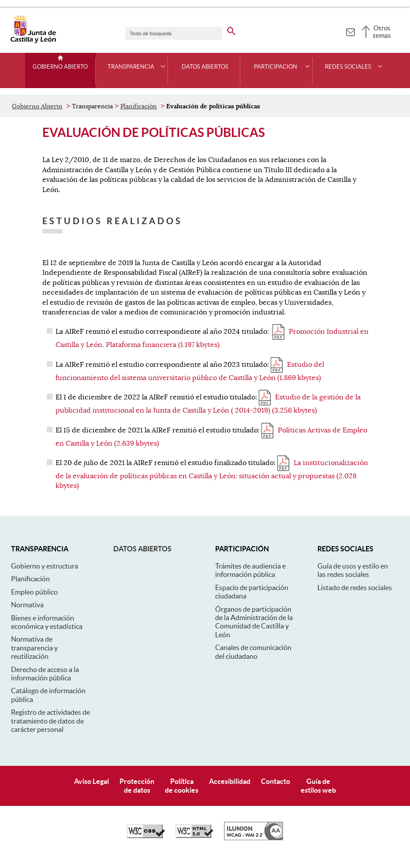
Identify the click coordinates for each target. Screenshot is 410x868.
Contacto (276, 781)
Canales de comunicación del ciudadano (253, 652)
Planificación (139, 106)
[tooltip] (350, 31)
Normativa (27, 605)
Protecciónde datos (137, 785)
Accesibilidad (230, 781)
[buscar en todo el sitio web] (237, 30)
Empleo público (34, 592)
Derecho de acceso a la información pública (45, 674)
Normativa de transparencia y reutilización (34, 648)
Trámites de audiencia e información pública (250, 570)
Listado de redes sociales (355, 587)
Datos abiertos (142, 549)
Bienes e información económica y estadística (47, 622)
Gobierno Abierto (60, 67)
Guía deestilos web (318, 785)
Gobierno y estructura (45, 566)
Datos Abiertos (205, 67)
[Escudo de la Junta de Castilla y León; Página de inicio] (33, 41)
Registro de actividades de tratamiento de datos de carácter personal (50, 721)
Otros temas (382, 32)
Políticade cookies (182, 785)
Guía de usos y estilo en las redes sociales (353, 570)
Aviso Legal (91, 781)
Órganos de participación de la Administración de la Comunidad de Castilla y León (254, 622)
